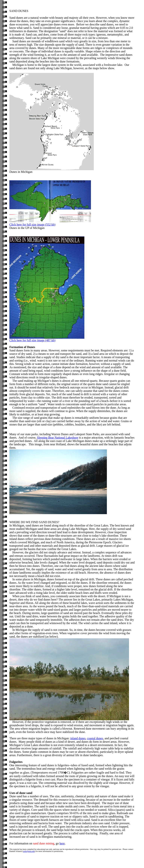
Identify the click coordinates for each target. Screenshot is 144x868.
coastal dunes (95, 738)
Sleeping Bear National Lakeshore (58, 438)
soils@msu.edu (29, 851)
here (62, 843)
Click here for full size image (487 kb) (47, 339)
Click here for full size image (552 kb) (32, 225)
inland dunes (78, 738)
